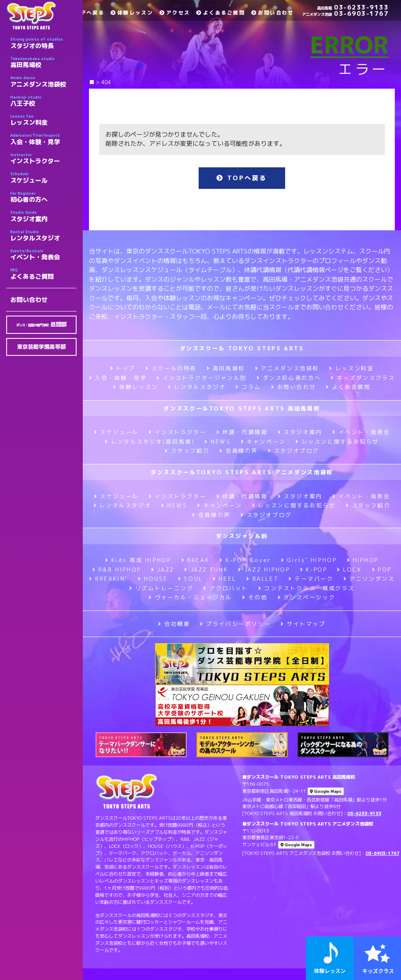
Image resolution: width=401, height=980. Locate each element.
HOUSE (153, 579)
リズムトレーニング (161, 588)
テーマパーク (311, 579)
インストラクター (43, 159)
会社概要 (174, 624)
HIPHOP (363, 560)
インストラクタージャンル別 (202, 378)
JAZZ (163, 570)
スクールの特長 (171, 368)
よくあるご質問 (43, 274)
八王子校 (43, 101)
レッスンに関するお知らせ (337, 442)
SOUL (190, 579)
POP (382, 570)
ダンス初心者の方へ (289, 378)
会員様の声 (239, 451)
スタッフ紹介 (187, 451)
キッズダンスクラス (363, 378)
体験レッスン (132, 13)
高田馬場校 (43, 63)
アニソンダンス (369, 579)
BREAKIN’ (108, 579)
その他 (255, 597)
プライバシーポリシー (235, 624)
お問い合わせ (29, 300)
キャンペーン (263, 442)
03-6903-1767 (345, 13)
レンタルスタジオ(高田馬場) (150, 442)
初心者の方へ (43, 197)
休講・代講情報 (242, 432)
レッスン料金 (43, 120)
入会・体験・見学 (43, 139)
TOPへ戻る (85, 13)
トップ (123, 368)
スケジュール (43, 178)
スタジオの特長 (43, 43)
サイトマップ (303, 624)
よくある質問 (348, 387)
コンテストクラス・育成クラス (306, 588)
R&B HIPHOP (117, 570)
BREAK (196, 560)
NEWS (217, 442)
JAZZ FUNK (206, 570)
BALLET (262, 579)
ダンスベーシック (307, 597)
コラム (248, 387)
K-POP (314, 570)
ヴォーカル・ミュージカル (190, 597)
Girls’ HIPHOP (309, 560)
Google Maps (326, 791)
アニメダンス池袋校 (43, 82)
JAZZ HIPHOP (264, 570)
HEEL (225, 579)
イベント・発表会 (43, 255)
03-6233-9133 (353, 7)
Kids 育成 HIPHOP (138, 560)
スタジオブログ (293, 451)
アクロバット (226, 588)
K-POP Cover (245, 560)
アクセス (175, 13)
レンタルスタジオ (43, 236)
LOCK (349, 570)
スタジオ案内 (43, 216)
